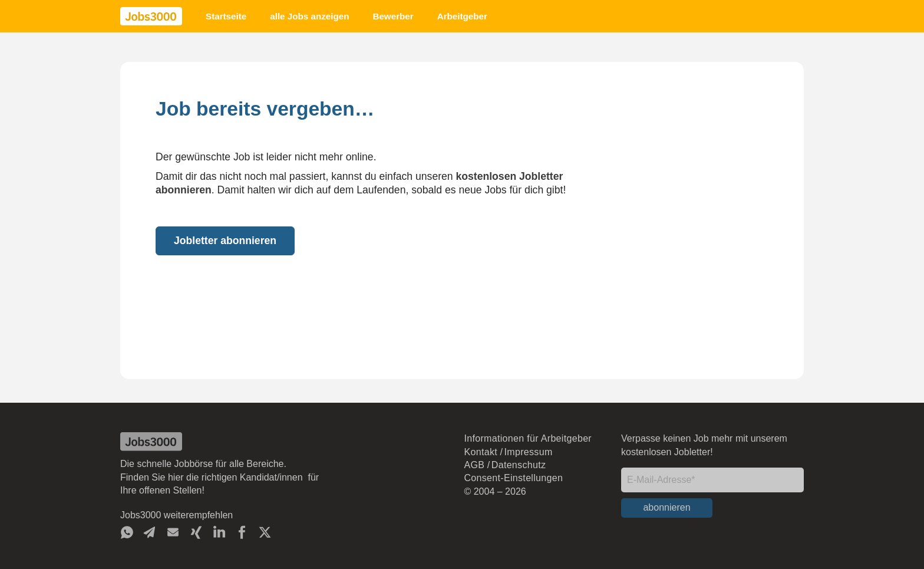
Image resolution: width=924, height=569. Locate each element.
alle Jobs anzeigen (309, 16)
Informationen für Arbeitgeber (528, 438)
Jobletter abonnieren (225, 241)
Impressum (529, 452)
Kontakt (481, 452)
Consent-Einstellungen (513, 478)
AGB (474, 465)
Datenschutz (519, 465)
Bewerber (393, 16)
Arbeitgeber (462, 16)
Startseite (226, 16)
